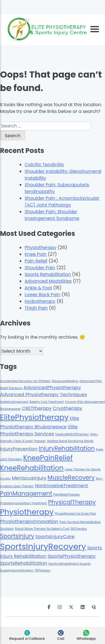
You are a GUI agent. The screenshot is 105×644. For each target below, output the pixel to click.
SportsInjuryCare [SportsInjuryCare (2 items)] (55, 536)
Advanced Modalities (48, 281)
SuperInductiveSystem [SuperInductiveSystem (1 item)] (17, 570)
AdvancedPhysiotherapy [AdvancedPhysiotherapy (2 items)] (52, 387)
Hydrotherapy (40, 301)
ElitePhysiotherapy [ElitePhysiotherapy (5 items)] (34, 417)
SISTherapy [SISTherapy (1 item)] (79, 529)
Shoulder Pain (40, 268)
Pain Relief (36, 261)
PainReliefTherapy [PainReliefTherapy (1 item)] (67, 495)
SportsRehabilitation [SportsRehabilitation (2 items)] (24, 563)
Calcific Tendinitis (44, 165)
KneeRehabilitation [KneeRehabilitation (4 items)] (32, 468)
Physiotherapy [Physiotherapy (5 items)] (27, 512)
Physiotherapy (41, 247)
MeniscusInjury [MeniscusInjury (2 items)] (29, 478)
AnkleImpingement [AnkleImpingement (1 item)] (14, 402)
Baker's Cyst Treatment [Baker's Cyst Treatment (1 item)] (46, 402)
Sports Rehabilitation (48, 274)
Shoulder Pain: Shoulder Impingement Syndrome (52, 215)
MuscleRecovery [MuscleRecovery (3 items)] (71, 477)
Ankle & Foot (38, 288)
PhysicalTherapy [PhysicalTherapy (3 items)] (72, 502)
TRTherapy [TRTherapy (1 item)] (42, 570)
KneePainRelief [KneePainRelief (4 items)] (48, 458)
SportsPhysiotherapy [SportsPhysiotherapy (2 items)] (72, 556)
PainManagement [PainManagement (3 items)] (26, 493)
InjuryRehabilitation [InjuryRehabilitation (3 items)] (67, 448)
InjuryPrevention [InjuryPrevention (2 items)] (19, 449)
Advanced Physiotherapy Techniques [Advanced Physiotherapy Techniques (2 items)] (43, 394)
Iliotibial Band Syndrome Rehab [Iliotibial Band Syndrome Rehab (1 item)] (70, 441)
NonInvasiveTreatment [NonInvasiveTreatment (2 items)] (61, 485)
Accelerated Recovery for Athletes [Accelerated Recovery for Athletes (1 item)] (25, 381)
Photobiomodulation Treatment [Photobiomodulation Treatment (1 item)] (24, 503)
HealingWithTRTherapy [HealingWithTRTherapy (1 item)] (72, 434)
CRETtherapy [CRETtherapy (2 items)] (37, 408)
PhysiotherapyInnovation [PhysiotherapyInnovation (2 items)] (29, 521)
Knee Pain (36, 254)
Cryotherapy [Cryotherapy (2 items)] (67, 408)
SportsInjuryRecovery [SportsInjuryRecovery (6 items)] (43, 546)
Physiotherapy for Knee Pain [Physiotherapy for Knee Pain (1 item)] (76, 514)
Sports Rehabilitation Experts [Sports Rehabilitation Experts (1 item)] (70, 564)
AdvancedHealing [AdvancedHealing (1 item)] (65, 381)
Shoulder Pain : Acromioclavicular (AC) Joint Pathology (62, 202)
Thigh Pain (36, 308)
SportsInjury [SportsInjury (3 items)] (17, 536)
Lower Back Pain (43, 295)
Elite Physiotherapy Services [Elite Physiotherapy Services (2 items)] (39, 430)
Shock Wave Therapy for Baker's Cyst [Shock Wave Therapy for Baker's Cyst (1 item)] (42, 529)
